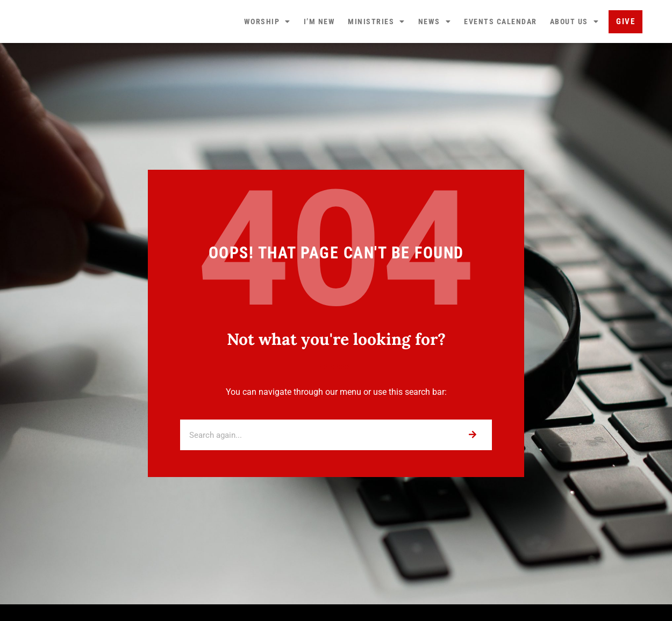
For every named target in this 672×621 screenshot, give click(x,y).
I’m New (320, 54)
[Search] (472, 499)
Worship (267, 54)
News (435, 54)
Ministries (377, 54)
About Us (575, 54)
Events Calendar (501, 54)
